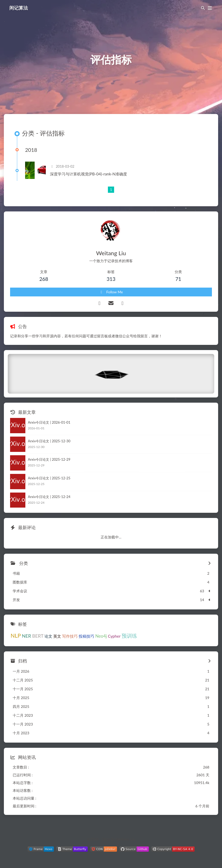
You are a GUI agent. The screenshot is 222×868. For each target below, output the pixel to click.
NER (26, 636)
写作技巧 (70, 636)
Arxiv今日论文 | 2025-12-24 (49, 497)
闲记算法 (19, 8)
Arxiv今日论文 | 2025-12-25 (49, 478)
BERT (38, 636)
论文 (48, 636)
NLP (16, 635)
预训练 (129, 636)
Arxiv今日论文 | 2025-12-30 (49, 441)
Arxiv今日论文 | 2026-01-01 (49, 422)
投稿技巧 (86, 636)
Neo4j (101, 636)
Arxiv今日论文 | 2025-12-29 (49, 459)
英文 (57, 636)
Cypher (114, 636)
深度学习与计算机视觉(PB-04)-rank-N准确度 (88, 174)
